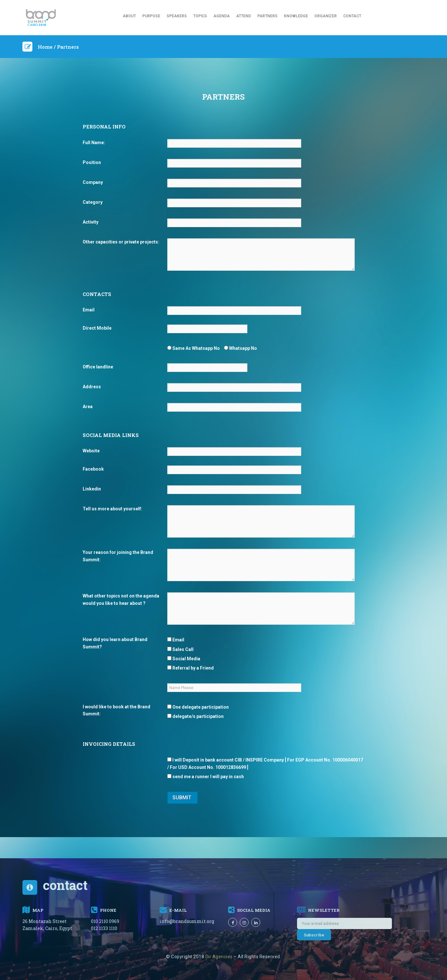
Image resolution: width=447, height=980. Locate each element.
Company (93, 182)
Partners (267, 16)
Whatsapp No (240, 348)
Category (93, 202)
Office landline (98, 367)
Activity (91, 222)
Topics (200, 16)
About (129, 16)
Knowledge (296, 16)
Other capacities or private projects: (121, 242)
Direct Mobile (97, 328)
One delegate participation (198, 707)
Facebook (93, 469)
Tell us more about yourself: (112, 509)
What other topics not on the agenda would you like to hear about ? (121, 599)
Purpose (151, 16)
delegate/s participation (195, 716)
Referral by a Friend (190, 668)
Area (88, 407)
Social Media (184, 659)
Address (92, 387)
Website (91, 451)
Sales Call (180, 649)
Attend (244, 16)
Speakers (177, 16)
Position (92, 162)
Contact (352, 16)
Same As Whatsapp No (194, 348)
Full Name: (94, 143)
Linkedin (92, 489)
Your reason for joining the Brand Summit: (118, 556)
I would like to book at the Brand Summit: (116, 710)
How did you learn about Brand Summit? (115, 643)
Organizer (326, 16)
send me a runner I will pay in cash (206, 777)
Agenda (222, 16)
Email (89, 310)
